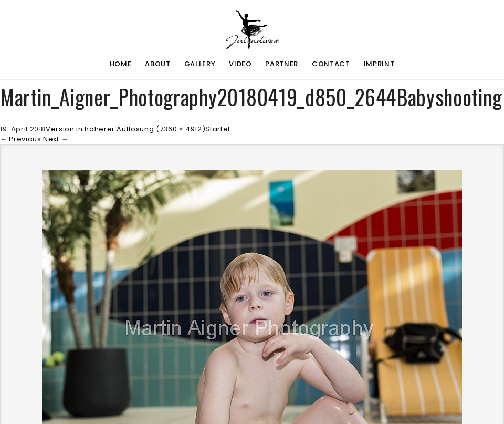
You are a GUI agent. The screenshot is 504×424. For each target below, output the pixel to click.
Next (56, 139)
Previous (21, 139)
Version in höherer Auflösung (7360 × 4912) (125, 129)
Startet (218, 129)
